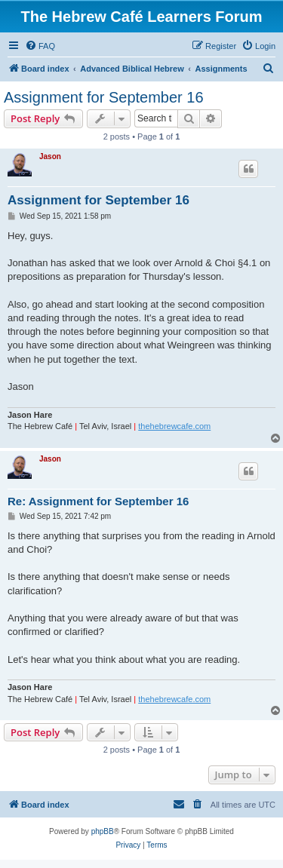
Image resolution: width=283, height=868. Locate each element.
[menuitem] (40, 46)
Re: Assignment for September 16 (98, 501)
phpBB (103, 831)
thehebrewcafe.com (174, 426)
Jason (50, 156)
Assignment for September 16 (104, 97)
